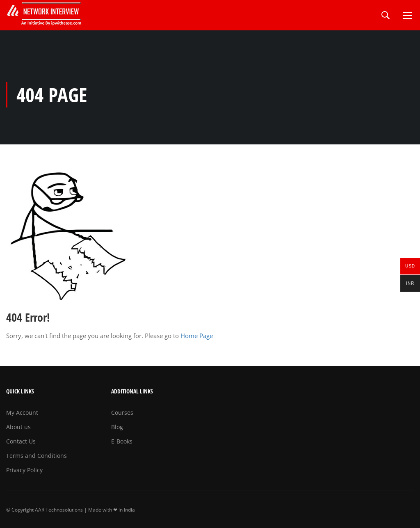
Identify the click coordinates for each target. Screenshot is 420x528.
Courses (122, 413)
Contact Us (21, 441)
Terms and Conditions (37, 456)
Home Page (197, 336)
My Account (22, 413)
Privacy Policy (24, 470)
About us (18, 427)
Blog (117, 427)
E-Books (122, 441)
